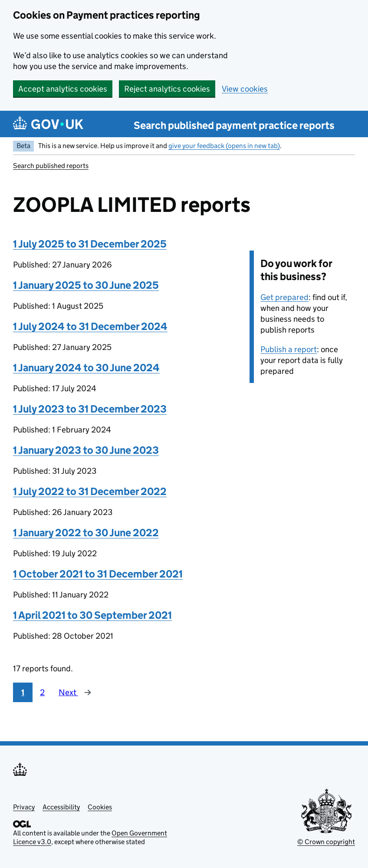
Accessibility (61, 807)
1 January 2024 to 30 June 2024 (86, 368)
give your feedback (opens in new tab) (224, 146)
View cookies (245, 89)
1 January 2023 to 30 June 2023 (86, 450)
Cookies (100, 807)
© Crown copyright (326, 842)
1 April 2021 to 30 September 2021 (92, 615)
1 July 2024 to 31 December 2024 (90, 326)
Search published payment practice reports (234, 125)
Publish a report (289, 349)
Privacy (24, 807)
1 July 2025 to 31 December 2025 (90, 244)
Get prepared (284, 297)
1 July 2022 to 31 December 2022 (90, 491)
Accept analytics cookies (63, 89)
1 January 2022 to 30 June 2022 (86, 533)
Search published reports (51, 166)
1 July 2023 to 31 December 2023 (90, 409)
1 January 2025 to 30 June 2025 (86, 285)
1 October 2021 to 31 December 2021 (98, 574)
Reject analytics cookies (167, 89)
